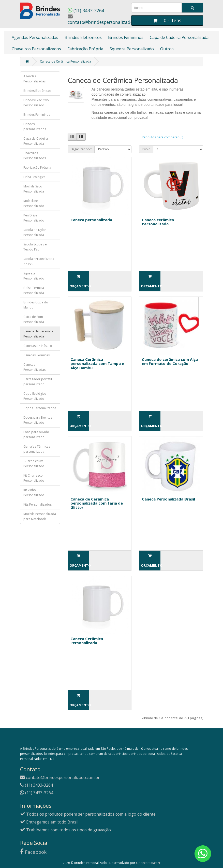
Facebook (33, 852)
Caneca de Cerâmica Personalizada (65, 61)
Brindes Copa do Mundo (36, 305)
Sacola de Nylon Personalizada (35, 232)
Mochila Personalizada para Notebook (40, 516)
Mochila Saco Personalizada (34, 189)
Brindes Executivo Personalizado (36, 103)
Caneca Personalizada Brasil (168, 499)
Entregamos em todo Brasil (49, 822)
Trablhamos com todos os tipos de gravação (65, 830)
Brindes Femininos (126, 37)
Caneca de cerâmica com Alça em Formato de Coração (170, 362)
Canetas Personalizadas (34, 367)
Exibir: (146, 149)
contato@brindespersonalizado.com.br (108, 19)
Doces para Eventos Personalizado (38, 420)
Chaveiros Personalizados (36, 49)
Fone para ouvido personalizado (36, 435)
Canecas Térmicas (36, 355)
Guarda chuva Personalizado (34, 464)
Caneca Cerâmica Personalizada (87, 641)
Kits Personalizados (38, 504)
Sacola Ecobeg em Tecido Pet (36, 247)
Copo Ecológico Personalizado (35, 396)
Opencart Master (148, 863)
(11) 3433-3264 (86, 10)
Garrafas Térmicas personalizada (37, 449)
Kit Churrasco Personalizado (34, 478)
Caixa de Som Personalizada (34, 319)
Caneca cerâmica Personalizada (158, 222)
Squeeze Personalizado (132, 49)
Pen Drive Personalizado (34, 218)
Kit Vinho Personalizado (34, 492)
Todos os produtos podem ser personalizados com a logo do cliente (88, 814)
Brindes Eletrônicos (83, 37)
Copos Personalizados (40, 408)
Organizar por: (81, 149)
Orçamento (79, 282)
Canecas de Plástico (38, 346)
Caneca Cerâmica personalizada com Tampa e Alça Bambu (97, 364)
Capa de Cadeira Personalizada (179, 37)
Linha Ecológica (34, 177)
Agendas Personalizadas (35, 37)
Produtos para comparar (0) (163, 137)
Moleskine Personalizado (34, 203)
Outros (167, 49)
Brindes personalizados (35, 127)
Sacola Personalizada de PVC (39, 261)
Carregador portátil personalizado (38, 382)
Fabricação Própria (85, 49)
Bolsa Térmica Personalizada (34, 290)
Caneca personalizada (91, 220)
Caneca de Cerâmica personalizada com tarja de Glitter (97, 503)
